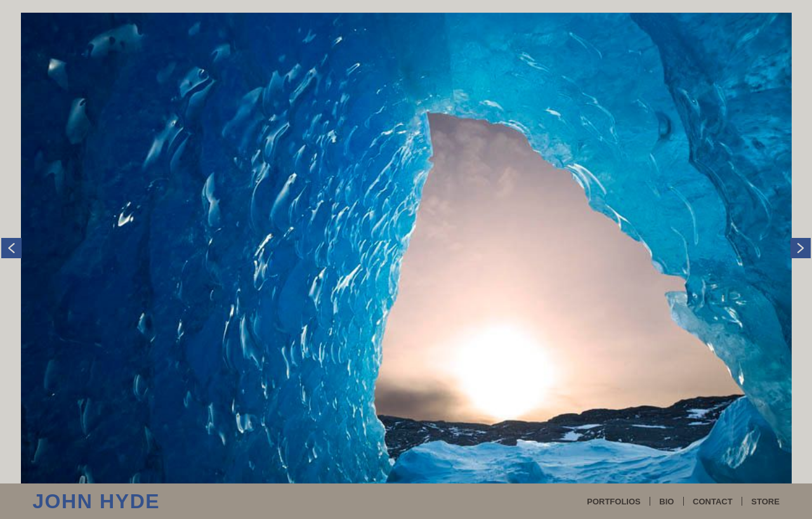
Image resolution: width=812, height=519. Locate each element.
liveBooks (465, 456)
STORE (765, 502)
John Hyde (96, 501)
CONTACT (713, 502)
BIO (666, 502)
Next (801, 219)
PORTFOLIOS (614, 502)
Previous (11, 219)
